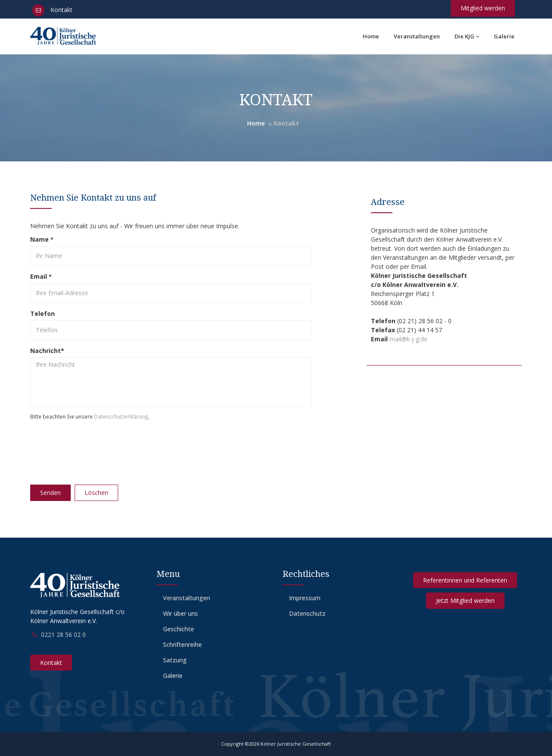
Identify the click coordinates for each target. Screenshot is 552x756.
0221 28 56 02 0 (63, 635)
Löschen (96, 493)
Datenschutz (307, 613)
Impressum (305, 598)
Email (41, 276)
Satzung (175, 660)
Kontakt (52, 10)
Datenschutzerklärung (121, 416)
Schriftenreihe (182, 644)
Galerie (504, 36)
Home (371, 36)
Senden (50, 493)
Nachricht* (47, 351)
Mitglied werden (483, 8)
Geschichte (179, 629)
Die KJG (467, 36)
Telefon (42, 313)
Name (42, 239)
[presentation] (96, 450)
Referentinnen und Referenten (465, 580)
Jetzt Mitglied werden (465, 600)
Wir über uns (180, 613)
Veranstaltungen (417, 36)
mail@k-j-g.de (408, 339)
